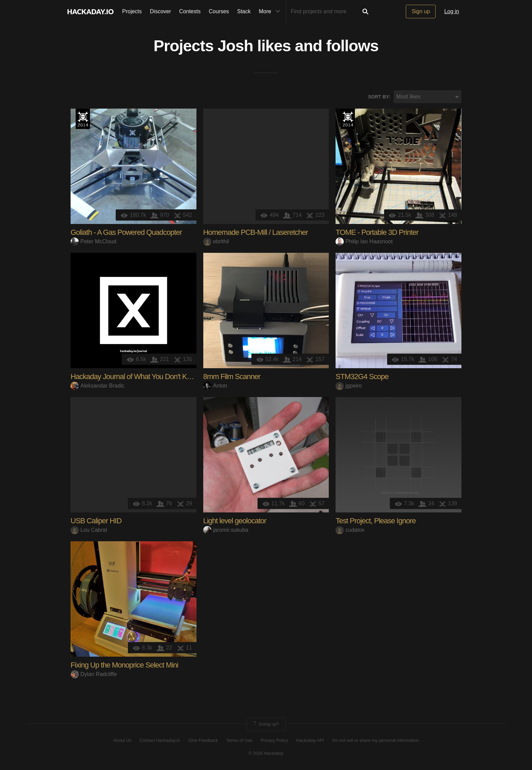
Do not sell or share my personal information (375, 740)
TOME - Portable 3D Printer (377, 233)
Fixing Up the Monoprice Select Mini (124, 665)
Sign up (421, 11)
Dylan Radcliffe (94, 674)
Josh (235, 46)
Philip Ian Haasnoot (364, 241)
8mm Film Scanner (232, 377)
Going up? (266, 725)
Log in (452, 11)
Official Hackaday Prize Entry (83, 119)
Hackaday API (310, 740)
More (271, 12)
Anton (215, 386)
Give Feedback (203, 740)
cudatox (350, 530)
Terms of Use (239, 740)
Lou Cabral (89, 530)
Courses (219, 11)
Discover (160, 11)
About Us (122, 740)
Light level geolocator (235, 521)
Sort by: (379, 97)
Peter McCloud (93, 241)
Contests (190, 11)
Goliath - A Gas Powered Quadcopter (126, 233)
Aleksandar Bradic (98, 386)
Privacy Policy (274, 740)
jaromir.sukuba (226, 530)
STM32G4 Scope (362, 377)
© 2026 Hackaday (266, 753)
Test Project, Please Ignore (376, 521)
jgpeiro (349, 386)
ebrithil (216, 241)
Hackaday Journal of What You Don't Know (135, 377)
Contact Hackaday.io (160, 740)
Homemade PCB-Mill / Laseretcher (256, 233)
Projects (132, 11)
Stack (244, 11)
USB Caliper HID (96, 521)
